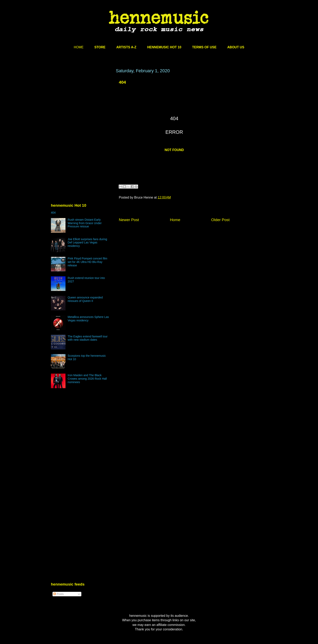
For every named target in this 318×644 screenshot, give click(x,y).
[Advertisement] (81, 107)
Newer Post (129, 220)
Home (175, 220)
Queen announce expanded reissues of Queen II (85, 299)
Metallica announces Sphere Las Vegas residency (88, 319)
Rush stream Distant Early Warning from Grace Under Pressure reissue (85, 223)
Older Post (220, 220)
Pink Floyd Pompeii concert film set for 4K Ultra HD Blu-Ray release (88, 262)
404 (122, 82)
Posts (59, 594)
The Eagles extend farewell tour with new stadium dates (88, 338)
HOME (79, 47)
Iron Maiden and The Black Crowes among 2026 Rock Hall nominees (87, 379)
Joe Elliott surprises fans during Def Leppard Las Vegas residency (88, 243)
